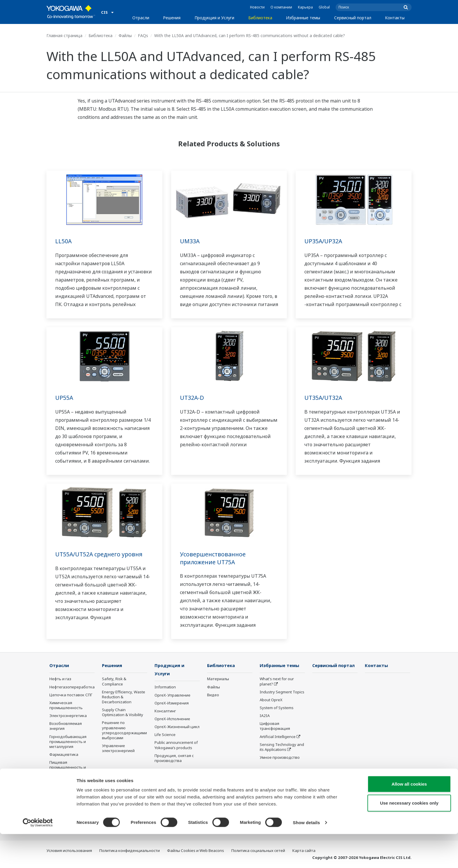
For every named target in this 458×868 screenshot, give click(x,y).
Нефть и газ (60, 679)
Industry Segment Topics (282, 692)
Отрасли (141, 18)
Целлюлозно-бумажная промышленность (72, 788)
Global (324, 7)
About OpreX (271, 700)
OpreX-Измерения (172, 704)
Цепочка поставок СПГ (71, 695)
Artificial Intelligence (278, 737)
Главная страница (64, 35)
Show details (307, 856)
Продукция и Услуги (214, 18)
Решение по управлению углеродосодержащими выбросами (124, 730)
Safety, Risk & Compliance (114, 682)
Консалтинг (165, 711)
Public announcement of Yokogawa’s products (176, 745)
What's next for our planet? (277, 682)
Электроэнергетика (68, 716)
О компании (281, 7)
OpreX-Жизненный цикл (177, 727)
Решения (172, 18)
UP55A (64, 398)
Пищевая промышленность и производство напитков (68, 770)
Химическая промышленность (66, 705)
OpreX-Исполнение (172, 719)
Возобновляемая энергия (66, 726)
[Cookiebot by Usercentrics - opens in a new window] (38, 857)
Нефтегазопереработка (72, 687)
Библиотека (260, 18)
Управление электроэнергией (118, 748)
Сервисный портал (353, 18)
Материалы (218, 679)
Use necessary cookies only (409, 837)
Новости (257, 7)
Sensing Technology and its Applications (282, 747)
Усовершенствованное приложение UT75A (213, 558)
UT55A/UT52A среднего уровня (100, 554)
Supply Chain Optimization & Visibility (123, 712)
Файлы (125, 35)
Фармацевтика (64, 755)
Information (165, 688)
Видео (213, 695)
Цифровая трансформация (275, 726)
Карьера (305, 7)
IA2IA (265, 716)
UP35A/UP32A (323, 241)
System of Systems (277, 708)
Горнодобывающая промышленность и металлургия (68, 742)
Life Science (165, 735)
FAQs (143, 35)
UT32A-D (192, 398)
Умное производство (280, 758)
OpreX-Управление (172, 695)
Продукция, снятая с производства (174, 759)
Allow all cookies (409, 818)
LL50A (64, 241)
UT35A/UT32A (324, 398)
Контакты (395, 18)
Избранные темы (303, 18)
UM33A (190, 241)
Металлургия (62, 798)
